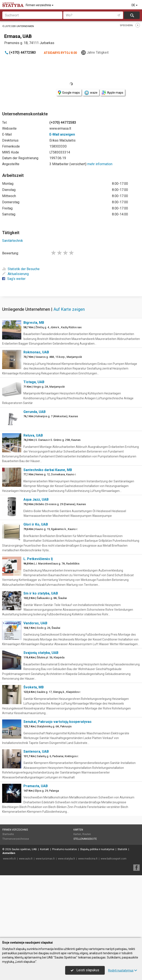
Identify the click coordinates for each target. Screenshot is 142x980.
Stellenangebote (85, 902)
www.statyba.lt (66, 921)
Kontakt (44, 912)
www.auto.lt (26, 921)
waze (91, 93)
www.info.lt (9, 921)
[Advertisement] (71, 327)
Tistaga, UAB (34, 445)
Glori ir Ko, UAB (36, 587)
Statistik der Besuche (21, 269)
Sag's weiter (14, 279)
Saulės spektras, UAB (24, 912)
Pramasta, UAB (36, 849)
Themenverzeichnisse (16, 902)
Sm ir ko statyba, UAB (41, 656)
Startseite (8, 897)
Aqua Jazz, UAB (36, 562)
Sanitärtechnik (13, 241)
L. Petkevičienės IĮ (38, 622)
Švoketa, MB (34, 750)
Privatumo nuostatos (65, 912)
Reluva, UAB (33, 498)
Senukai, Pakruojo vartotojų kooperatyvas (57, 784)
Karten (78, 893)
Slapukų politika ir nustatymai (97, 912)
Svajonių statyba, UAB (41, 716)
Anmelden (9, 916)
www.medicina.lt (88, 921)
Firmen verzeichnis (40, 5)
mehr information (100, 164)
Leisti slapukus (85, 970)
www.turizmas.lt (45, 921)
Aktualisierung (15, 274)
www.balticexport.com (114, 921)
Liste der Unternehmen (18, 26)
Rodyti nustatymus (123, 970)
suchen (132, 15)
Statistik (122, 912)
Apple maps (112, 93)
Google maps (69, 93)
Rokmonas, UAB (36, 415)
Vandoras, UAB (35, 686)
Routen (87, 897)
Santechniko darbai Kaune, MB (48, 533)
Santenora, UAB (36, 814)
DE (135, 5)
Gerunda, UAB (34, 475)
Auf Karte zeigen (69, 372)
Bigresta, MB (34, 385)
